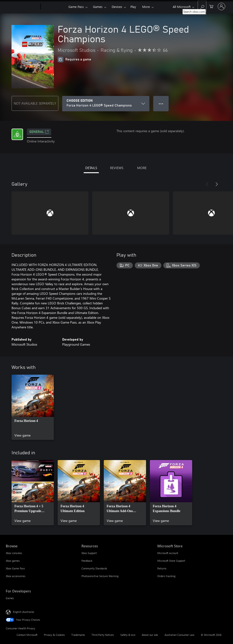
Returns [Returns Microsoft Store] (162, 568)
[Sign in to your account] (221, 6)
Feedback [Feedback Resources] (87, 561)
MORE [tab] (142, 168)
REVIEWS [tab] (117, 168)
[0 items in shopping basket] (211, 6)
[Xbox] (54, 7)
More (146, 7)
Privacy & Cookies (54, 635)
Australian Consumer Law (179, 635)
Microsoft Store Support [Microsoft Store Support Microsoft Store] (171, 561)
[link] (33, 407)
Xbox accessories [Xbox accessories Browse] (16, 576)
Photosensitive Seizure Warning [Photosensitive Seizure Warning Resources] (100, 576)
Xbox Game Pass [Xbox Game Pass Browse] (15, 568)
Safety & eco (128, 635)
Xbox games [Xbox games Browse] (13, 561)
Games (98, 7)
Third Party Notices (103, 635)
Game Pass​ (76, 7)
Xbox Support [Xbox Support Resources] (89, 553)
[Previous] (207, 184)
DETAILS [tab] (91, 168)
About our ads (150, 635)
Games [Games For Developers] (10, 598)
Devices (117, 7)
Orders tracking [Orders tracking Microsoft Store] (166, 576)
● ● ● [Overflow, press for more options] (161, 103)
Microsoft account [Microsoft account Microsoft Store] (168, 553)
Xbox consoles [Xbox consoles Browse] (14, 553)
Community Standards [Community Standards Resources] (94, 568)
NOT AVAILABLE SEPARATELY (35, 103)
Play (133, 7)
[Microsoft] (22, 7)
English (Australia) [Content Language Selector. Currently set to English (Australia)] (24, 612)
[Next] (217, 184)
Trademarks (78, 635)
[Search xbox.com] (202, 6)
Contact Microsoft (27, 635)
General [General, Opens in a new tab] (39, 132)
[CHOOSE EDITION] (106, 104)
